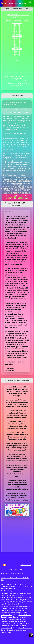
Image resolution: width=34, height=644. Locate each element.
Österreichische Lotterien (17, 621)
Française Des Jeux (21, 608)
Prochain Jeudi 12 (17, 574)
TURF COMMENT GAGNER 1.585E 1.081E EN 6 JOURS (17, 111)
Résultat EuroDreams (15, 569)
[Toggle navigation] (30, 3)
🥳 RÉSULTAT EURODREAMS (13, 3)
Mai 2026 (6, 574)
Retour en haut (26, 565)
